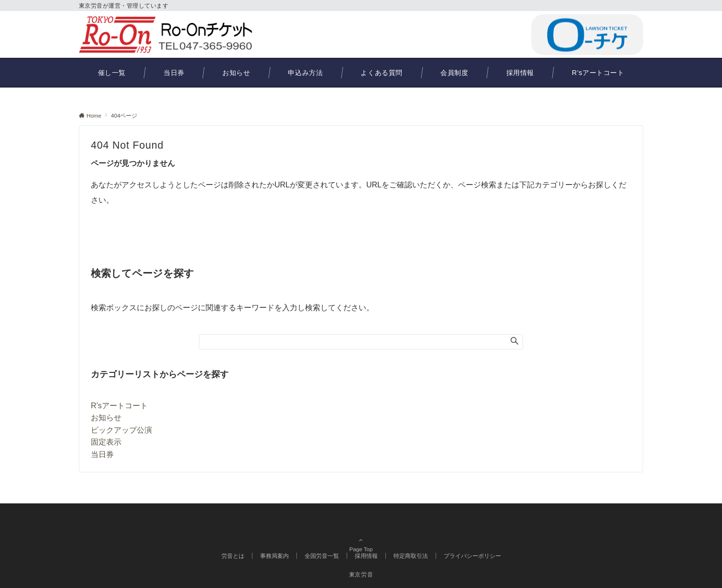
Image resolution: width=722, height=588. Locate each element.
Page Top (361, 535)
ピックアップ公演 (121, 430)
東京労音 (361, 574)
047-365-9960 (478, 34)
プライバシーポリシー (472, 556)
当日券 (102, 454)
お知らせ (106, 418)
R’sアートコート (119, 406)
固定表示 (106, 442)
